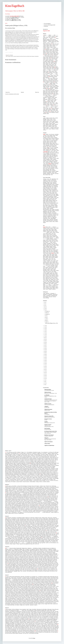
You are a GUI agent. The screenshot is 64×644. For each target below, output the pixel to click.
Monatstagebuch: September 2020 (50, 423)
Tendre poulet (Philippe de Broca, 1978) (51, 323)
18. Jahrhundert (50, 295)
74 (45, 330)
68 (45, 339)
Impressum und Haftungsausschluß (50, 25)
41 (45, 380)
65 (45, 344)
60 (45, 351)
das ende (46, 420)
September (47, 314)
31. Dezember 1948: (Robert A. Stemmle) (15, 17)
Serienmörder (37, 56)
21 (45, 383)
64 (45, 345)
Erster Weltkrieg (46, 297)
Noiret (24, 56)
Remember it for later (48, 419)
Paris (26, 56)
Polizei (30, 56)
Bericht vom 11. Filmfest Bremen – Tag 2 (51, 393)
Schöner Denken (47, 444)
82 (45, 304)
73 (45, 332)
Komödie (18, 56)
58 (45, 354)
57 (45, 356)
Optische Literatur (47, 410)
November (47, 311)
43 (45, 377)
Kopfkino (46, 422)
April (46, 319)
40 (45, 382)
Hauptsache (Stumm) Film (49, 416)
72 (45, 333)
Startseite (22, 92)
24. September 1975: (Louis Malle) (13, 19)
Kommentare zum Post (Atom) (14, 94)
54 (45, 360)
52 (45, 363)
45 (45, 374)
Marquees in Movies (48, 425)
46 (45, 372)
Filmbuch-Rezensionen (48, 409)
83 (45, 302)
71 (45, 335)
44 (45, 376)
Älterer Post (37, 92)
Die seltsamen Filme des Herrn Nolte (51, 431)
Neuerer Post (8, 92)
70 (45, 336)
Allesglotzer (46, 407)
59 (45, 353)
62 (45, 348)
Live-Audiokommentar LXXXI (49, 390)
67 (45, 341)
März (46, 320)
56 (45, 357)
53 (45, 362)
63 (45, 347)
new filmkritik (47, 395)
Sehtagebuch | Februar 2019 (49, 436)
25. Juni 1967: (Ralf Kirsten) (14, 16)
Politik (28, 56)
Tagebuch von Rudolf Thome (49, 445)
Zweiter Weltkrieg (46, 298)
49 (45, 368)
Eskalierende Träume (48, 399)
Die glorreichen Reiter (48, 429)
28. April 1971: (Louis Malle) (13, 20)
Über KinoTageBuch (47, 24)
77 (45, 325)
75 (45, 329)
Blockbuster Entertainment (49, 435)
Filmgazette (46, 438)
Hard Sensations (47, 428)
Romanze (33, 56)
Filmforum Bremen (48, 392)
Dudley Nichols (46, 126)
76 (45, 327)
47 (45, 371)
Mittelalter (47, 293)
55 (45, 359)
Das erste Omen (47, 407)
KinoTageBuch (15, 6)
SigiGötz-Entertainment (48, 442)
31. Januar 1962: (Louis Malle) (12, 18)
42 (45, 379)
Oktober (47, 313)
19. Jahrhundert (48, 296)
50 (45, 366)
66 (45, 342)
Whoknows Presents (48, 404)
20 (45, 385)
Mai (46, 317)
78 (45, 310)
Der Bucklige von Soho (18, 474)
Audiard (9, 56)
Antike (44, 293)
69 (45, 338)
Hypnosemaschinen (48, 389)
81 (45, 305)
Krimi (20, 56)
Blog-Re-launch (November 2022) (50, 417)
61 (45, 350)
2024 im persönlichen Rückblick (49, 405)
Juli (46, 316)
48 (45, 369)
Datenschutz (46, 26)
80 (45, 307)
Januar (46, 322)
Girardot (15, 56)
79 (45, 308)
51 (45, 365)
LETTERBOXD (47, 414)
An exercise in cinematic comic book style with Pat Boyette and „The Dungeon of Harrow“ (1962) (51, 401)
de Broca (12, 56)
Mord (22, 56)
